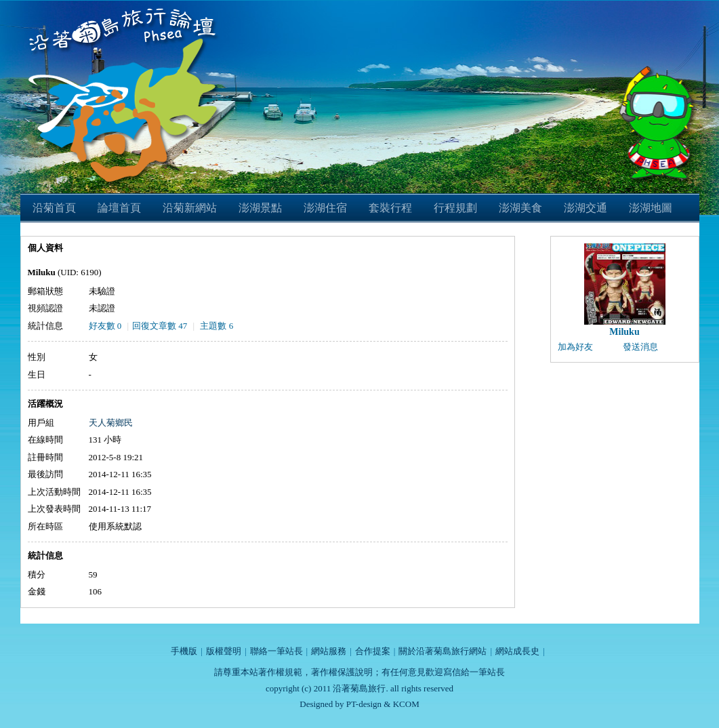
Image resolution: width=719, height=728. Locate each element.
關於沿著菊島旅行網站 (443, 651)
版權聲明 (224, 651)
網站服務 (329, 651)
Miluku (624, 332)
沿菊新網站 (190, 208)
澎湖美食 (520, 208)
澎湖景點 (260, 208)
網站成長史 (517, 651)
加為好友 (575, 347)
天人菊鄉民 (111, 423)
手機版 (184, 651)
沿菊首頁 (54, 208)
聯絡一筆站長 (276, 651)
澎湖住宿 (325, 208)
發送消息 (640, 347)
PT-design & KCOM (383, 704)
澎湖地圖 (651, 208)
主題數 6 (217, 326)
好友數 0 (105, 326)
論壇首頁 (119, 208)
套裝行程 (390, 208)
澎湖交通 (586, 208)
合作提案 (373, 651)
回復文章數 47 (160, 326)
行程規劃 (455, 208)
